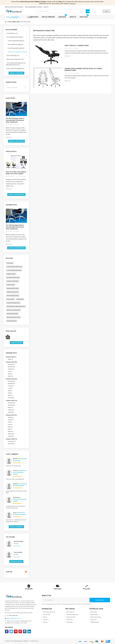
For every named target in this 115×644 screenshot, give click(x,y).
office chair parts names (13, 317)
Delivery (45, 617)
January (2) (11, 412)
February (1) (11, 410)
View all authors (16, 561)
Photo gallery (11, 331)
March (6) (10, 431)
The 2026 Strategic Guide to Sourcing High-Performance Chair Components (15, 120)
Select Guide (94, 612)
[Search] (63, 11)
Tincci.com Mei (18, 552)
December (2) (11, 403)
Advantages (70, 622)
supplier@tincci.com (15, 618)
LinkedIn (29, 631)
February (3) (11, 398)
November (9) (11, 367)
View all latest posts (16, 141)
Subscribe (100, 600)
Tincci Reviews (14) (12, 33)
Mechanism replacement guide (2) (18, 52)
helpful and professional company (19, 514)
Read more (9, 137)
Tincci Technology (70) (13, 56)
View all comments (16, 527)
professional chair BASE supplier (20, 485)
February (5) (11, 434)
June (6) (10, 388)
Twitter (11, 631)
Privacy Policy (46, 615)
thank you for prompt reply (20, 459)
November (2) (11, 444)
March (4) (10, 376)
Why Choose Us (71, 612)
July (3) (10, 422)
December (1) (11, 364)
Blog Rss (16, 572)
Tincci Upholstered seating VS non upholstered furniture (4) (16, 64)
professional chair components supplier (20, 472)
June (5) (10, 424)
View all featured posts (16, 248)
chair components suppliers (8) (15, 68)
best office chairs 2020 (13, 278)
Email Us (46, 7)
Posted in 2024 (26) (11, 362)
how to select (10, 299)
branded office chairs (13, 288)
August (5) (11, 420)
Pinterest (20, 631)
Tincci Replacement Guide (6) (15, 37)
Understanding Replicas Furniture (33, 7)
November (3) (11, 384)
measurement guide (12, 314)
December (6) (11, 381)
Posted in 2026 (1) (11, 357)
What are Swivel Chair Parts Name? (14, 7)
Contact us (46, 620)
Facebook (7, 631)
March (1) (10, 359)
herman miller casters (13, 296)
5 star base (10, 263)
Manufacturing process (73, 615)
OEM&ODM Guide (95, 622)
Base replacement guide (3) (16, 44)
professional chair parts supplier (20, 500)
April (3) (10, 374)
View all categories (16, 73)
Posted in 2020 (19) (11, 439)
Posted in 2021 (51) (11, 415)
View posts (17, 546)
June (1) (10, 371)
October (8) (11, 369)
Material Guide (94, 615)
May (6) (10, 391)
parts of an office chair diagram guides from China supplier (16, 173)
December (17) (12, 441)
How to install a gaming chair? (77, 46)
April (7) (10, 429)
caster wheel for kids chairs (14, 267)
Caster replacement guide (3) (16, 41)
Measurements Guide (96, 617)
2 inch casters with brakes (14, 270)
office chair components (13, 310)
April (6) (10, 393)
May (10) (10, 427)
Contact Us (73, 4)
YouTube (16, 631)
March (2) (10, 408)
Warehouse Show (71, 617)
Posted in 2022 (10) (11, 401)
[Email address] (66, 600)
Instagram (25, 631)
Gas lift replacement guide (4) (16, 48)
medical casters (11, 274)
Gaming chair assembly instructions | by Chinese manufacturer (83, 69)
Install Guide (93, 620)
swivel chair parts (12, 321)
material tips (20, 299)
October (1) (11, 386)
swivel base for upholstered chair (16, 306)
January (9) (11, 436)
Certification (70, 620)
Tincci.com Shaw (18, 541)
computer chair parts (13, 281)
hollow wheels (11, 285)
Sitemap (45, 622)
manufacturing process (13, 303)
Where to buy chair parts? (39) (15, 59)
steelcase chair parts (12, 292)
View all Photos (16, 343)
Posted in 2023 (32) (11, 379)
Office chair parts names (49, 612)
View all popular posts (16, 195)
